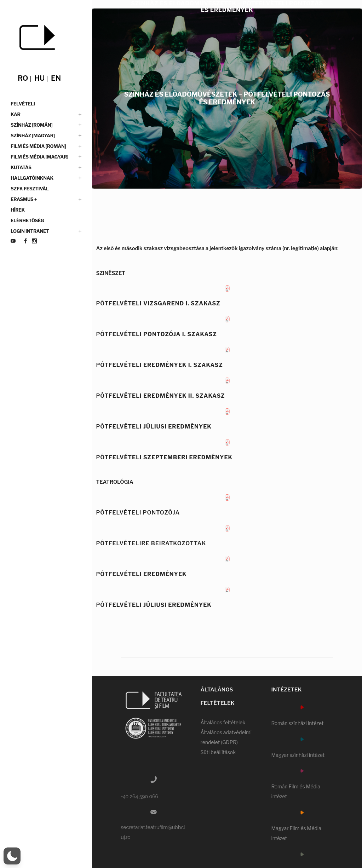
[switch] (12, 856)
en (56, 78)
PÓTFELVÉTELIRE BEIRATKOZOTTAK (151, 543)
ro (23, 78)
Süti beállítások (218, 752)
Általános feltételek (223, 722)
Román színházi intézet (297, 723)
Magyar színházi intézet (298, 755)
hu (39, 78)
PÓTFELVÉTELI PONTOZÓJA (138, 513)
